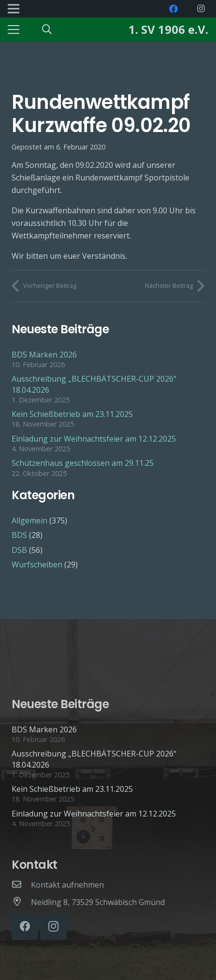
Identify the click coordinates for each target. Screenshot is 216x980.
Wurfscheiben (37, 564)
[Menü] (14, 30)
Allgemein (29, 520)
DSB (19, 550)
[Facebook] (173, 9)
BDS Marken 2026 (44, 355)
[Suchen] (47, 30)
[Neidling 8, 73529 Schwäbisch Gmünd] (21, 902)
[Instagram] (201, 9)
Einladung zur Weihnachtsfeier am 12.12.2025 (94, 439)
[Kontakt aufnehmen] (21, 885)
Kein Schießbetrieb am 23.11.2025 (72, 414)
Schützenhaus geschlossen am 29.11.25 (83, 463)
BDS (19, 535)
